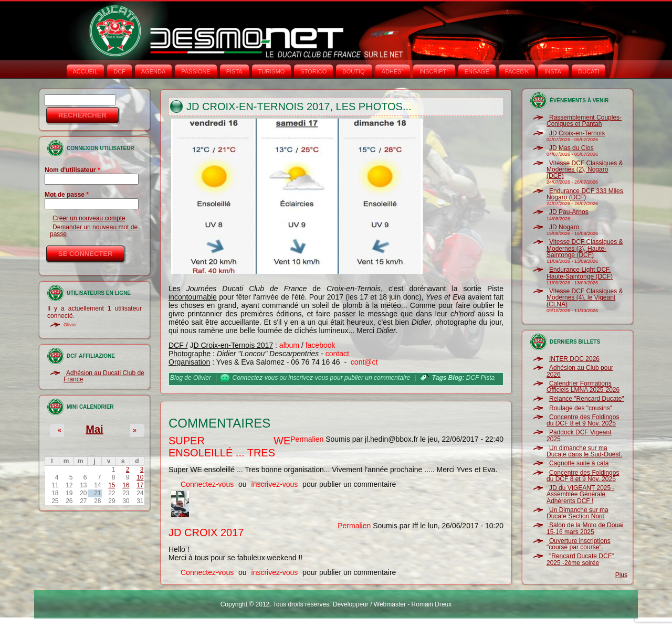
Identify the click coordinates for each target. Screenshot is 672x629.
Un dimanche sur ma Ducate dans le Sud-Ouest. (584, 451)
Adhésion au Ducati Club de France (104, 376)
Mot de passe (67, 195)
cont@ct (364, 362)
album (289, 345)
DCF (119, 71)
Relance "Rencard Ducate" (587, 399)
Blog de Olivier (191, 378)
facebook (321, 345)
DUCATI (589, 71)
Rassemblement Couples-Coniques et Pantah (584, 121)
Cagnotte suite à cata (579, 463)
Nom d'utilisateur (72, 170)
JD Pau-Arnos (569, 212)
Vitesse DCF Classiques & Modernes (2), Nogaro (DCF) (585, 170)
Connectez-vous (255, 378)
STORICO (313, 71)
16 (126, 485)
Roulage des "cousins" (581, 408)
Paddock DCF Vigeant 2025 (579, 435)
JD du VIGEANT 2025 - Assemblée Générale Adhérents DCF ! (581, 494)
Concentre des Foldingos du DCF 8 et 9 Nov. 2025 (583, 420)
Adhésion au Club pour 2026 (580, 371)
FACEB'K (517, 71)
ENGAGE (477, 71)
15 (112, 485)
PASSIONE (196, 71)
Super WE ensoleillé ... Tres (229, 447)
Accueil (86, 71)
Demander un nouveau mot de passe (94, 230)
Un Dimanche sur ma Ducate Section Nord (577, 513)
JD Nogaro (564, 227)
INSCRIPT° (434, 71)
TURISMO (272, 71)
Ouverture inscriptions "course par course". (579, 544)
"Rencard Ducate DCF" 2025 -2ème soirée (580, 559)
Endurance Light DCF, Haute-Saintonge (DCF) (580, 273)
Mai (94, 429)
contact (337, 354)
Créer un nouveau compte (89, 218)
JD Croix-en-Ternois (577, 133)
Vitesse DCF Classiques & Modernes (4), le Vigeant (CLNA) (585, 298)
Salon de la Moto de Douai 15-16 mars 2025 (585, 528)
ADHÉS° (393, 71)
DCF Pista (480, 378)
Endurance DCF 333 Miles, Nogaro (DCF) (586, 194)
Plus (621, 575)
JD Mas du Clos (571, 148)
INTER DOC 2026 (574, 359)
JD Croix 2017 (206, 532)
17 (140, 485)
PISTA (234, 71)
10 (140, 477)
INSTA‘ (553, 71)
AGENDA (153, 71)
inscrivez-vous (308, 378)
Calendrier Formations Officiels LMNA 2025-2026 (583, 387)
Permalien (307, 439)
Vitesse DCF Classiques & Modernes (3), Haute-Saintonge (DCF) (585, 248)
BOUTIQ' (354, 71)
